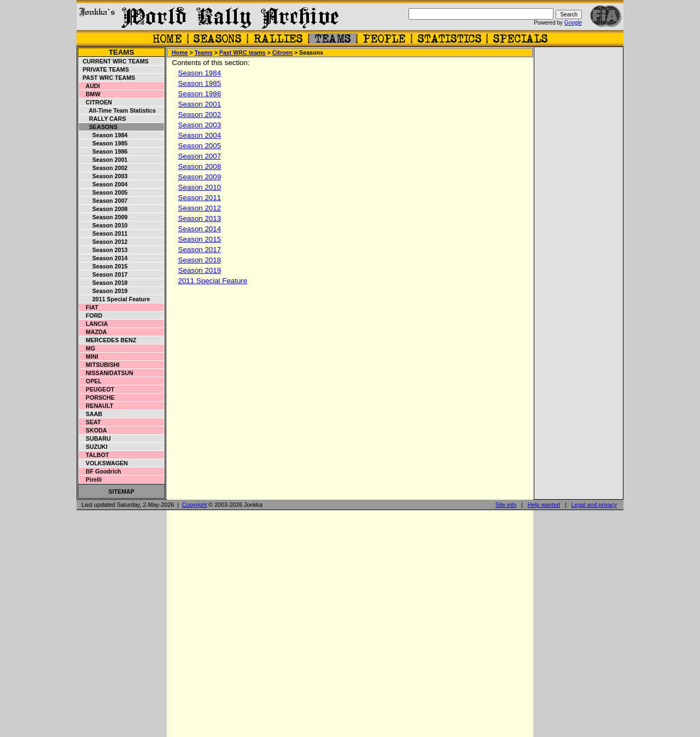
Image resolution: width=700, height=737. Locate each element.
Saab (91, 414)
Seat (90, 422)
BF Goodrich (100, 471)
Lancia (94, 324)
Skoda (93, 430)
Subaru (95, 438)
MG (87, 348)
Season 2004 (103, 184)
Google (573, 23)
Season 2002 (103, 168)
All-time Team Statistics (118, 110)
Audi (90, 86)
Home (180, 52)
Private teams (104, 69)
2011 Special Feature (115, 299)
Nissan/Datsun (106, 373)
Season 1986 (103, 151)
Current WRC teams (114, 61)
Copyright (195, 505)
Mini (89, 356)
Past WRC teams (107, 78)
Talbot (94, 455)
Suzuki (94, 447)
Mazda (93, 332)
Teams (122, 52)
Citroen (96, 102)
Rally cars (103, 119)
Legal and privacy (594, 505)
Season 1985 (103, 143)
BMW (90, 94)
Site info (506, 505)
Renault (96, 406)
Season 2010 (103, 225)
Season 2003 (103, 176)
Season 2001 (103, 160)
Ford (91, 315)
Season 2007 (103, 201)
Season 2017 (103, 274)
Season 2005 (103, 192)
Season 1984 (103, 135)
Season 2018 (103, 283)
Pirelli (91, 479)
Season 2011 (103, 233)
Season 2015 (103, 266)
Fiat (89, 307)
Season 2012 (103, 242)
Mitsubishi (99, 365)
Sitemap (121, 492)
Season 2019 (103, 291)
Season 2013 (103, 250)
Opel (91, 381)
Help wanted (544, 505)
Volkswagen (104, 463)
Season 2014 (103, 258)
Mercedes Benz (108, 340)
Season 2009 (103, 217)
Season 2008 (103, 209)
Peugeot (97, 389)
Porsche (97, 397)
